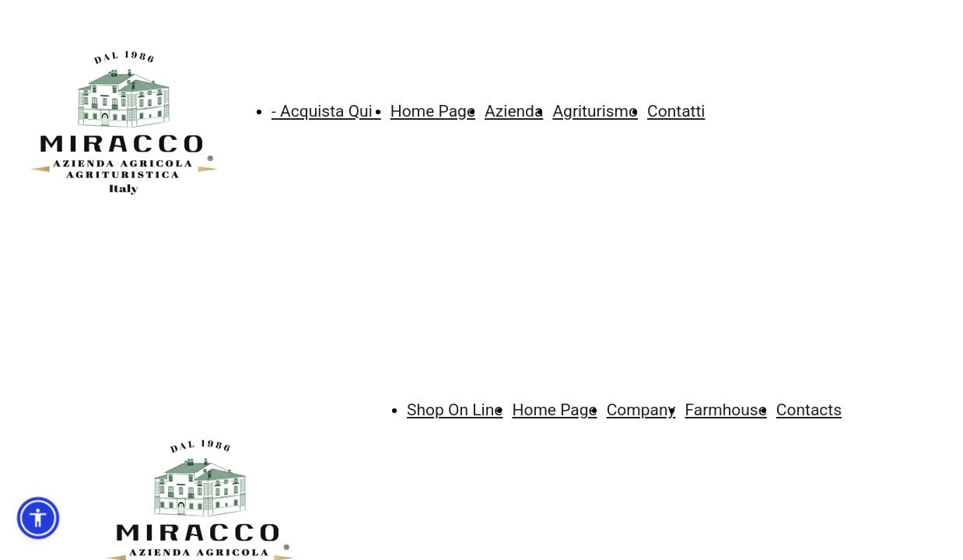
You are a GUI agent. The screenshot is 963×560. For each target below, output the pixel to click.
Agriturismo (595, 111)
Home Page (433, 111)
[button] (38, 518)
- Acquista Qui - (326, 111)
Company (641, 410)
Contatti (676, 111)
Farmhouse (725, 410)
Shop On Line (455, 410)
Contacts (809, 410)
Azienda (514, 111)
